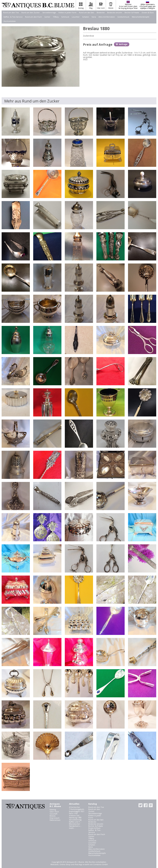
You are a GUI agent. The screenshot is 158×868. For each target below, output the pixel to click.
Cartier (47, 17)
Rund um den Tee (11, 12)
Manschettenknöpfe (141, 17)
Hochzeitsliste (10, 21)
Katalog (53, 810)
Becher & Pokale (132, 12)
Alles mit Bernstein (107, 17)
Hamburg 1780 (75, 818)
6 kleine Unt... (75, 815)
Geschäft (54, 814)
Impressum (55, 818)
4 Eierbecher (75, 807)
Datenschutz (55, 820)
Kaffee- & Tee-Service (13, 17)
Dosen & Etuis (148, 12)
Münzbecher (75, 824)
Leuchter (76, 17)
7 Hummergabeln (77, 809)
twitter (140, 805)
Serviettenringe (49, 12)
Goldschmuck (123, 17)
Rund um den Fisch (33, 17)
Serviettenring (75, 820)
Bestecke (101, 12)
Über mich (54, 812)
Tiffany (56, 17)
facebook (146, 805)
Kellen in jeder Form (67, 12)
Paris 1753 (73, 813)
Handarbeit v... (75, 826)
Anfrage (123, 44)
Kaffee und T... (75, 822)
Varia (94, 17)
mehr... (72, 828)
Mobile (53, 816)
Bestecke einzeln (115, 12)
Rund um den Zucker (31, 12)
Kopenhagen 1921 (77, 811)
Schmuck (65, 17)
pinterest (151, 805)
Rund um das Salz (87, 12)
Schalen (86, 17)
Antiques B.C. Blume (38, 5)
